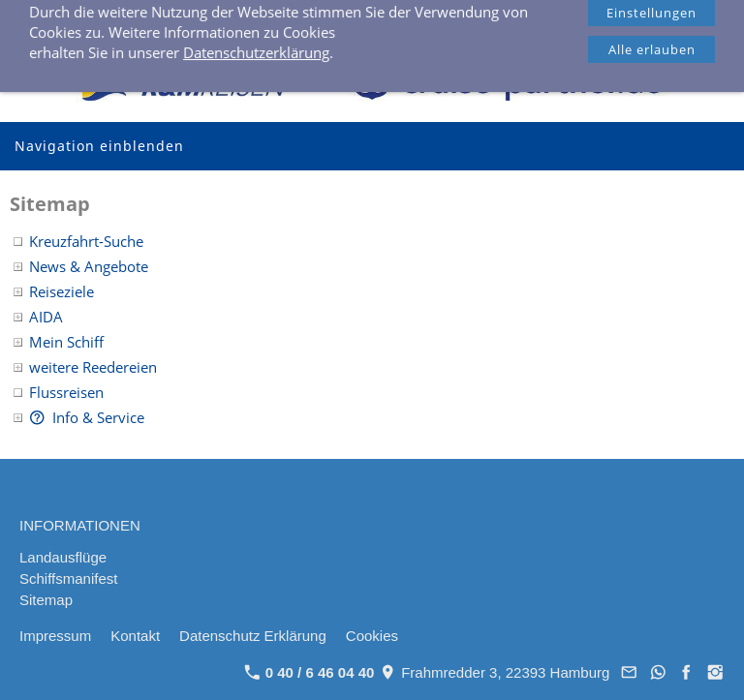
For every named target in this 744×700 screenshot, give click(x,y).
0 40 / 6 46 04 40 (296, 20)
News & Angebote (89, 266)
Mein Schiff (66, 342)
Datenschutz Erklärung (253, 636)
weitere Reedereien (93, 367)
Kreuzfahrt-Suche (86, 241)
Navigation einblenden (99, 146)
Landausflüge (63, 557)
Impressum (55, 636)
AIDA (46, 317)
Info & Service (87, 417)
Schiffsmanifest (68, 578)
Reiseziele (62, 291)
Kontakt (135, 636)
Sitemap (46, 600)
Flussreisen (66, 392)
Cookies (372, 636)
